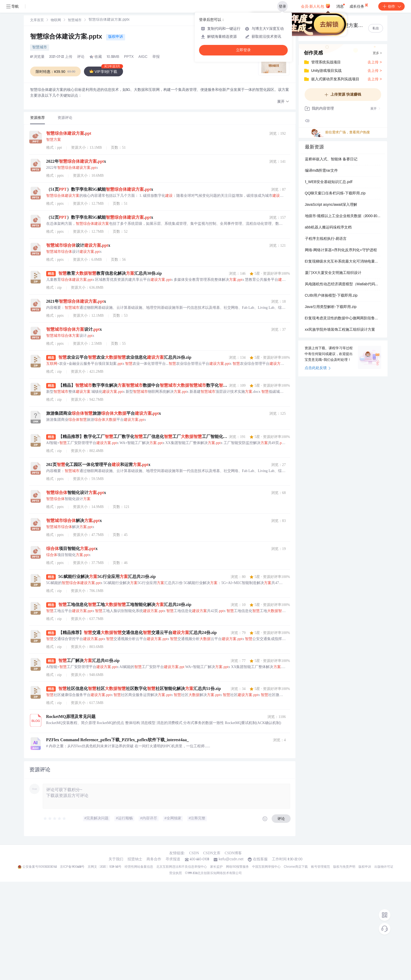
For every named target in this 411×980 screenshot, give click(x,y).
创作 (391, 6)
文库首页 (37, 20)
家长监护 (216, 867)
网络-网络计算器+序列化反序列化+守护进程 (341, 250)
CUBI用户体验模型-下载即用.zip (331, 296)
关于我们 (116, 860)
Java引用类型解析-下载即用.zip (331, 307)
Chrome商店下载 (296, 867)
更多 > (377, 53)
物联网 (56, 20)
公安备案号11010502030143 (39, 867)
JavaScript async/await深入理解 (331, 205)
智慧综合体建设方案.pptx (67, 37)
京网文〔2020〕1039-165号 (105, 867)
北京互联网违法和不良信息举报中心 (182, 867)
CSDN (194, 853)
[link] (37, 20)
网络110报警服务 (237, 867)
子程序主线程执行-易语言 (326, 239)
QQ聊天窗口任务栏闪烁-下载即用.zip (335, 194)
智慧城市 (75, 20)
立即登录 (243, 50)
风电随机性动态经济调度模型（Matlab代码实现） (343, 284)
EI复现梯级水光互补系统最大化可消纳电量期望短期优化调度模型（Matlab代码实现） (343, 262)
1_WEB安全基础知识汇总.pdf (329, 182)
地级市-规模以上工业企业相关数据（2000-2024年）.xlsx (343, 216)
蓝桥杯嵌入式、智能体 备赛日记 (331, 160)
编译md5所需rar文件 (322, 171)
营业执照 (176, 873)
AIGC (143, 57)
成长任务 (359, 5)
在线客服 (260, 860)
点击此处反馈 (318, 368)
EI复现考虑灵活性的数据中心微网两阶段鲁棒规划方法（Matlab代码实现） (343, 319)
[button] (283, 102)
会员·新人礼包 (316, 6)
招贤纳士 (135, 860)
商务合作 (154, 860)
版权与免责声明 (344, 867)
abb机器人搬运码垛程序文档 (328, 228)
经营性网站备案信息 (139, 867)
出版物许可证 (384, 867)
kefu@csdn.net (231, 860)
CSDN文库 (212, 853)
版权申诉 (116, 37)
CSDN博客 (233, 853)
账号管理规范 (320, 867)
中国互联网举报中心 (266, 867)
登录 (282, 6)
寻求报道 (173, 860)
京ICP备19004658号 (72, 867)
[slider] (55, 819)
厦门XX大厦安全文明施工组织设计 (333, 273)
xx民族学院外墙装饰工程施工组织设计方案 (340, 330)
